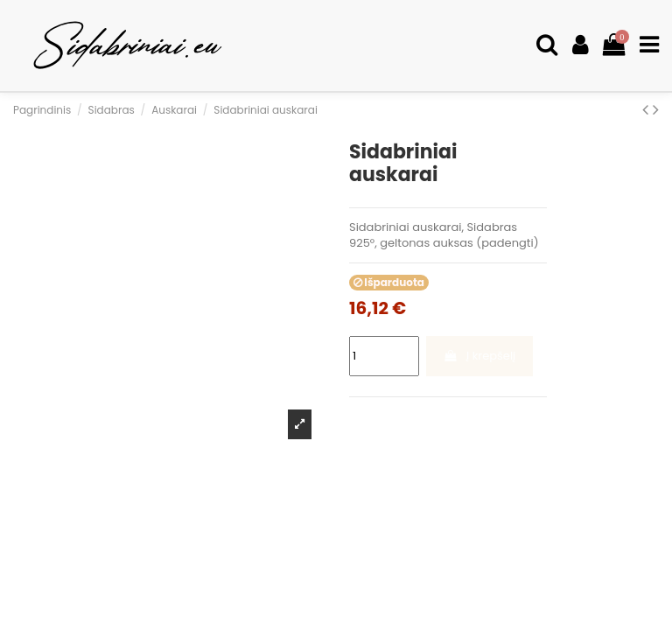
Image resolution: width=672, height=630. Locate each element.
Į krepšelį (479, 356)
